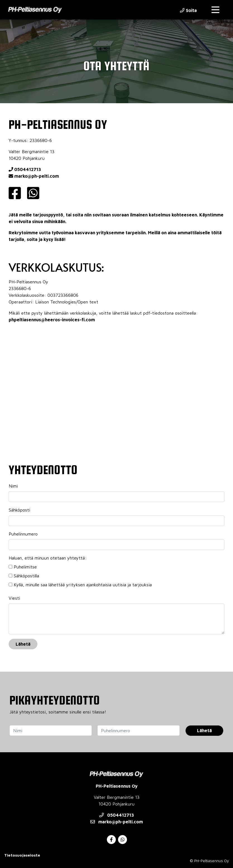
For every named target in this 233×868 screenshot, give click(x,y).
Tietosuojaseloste (22, 855)
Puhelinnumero (23, 534)
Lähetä (23, 644)
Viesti (14, 598)
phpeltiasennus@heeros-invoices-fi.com (52, 320)
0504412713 (25, 169)
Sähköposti (19, 510)
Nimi (13, 486)
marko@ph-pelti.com (34, 176)
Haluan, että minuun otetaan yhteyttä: (48, 558)
